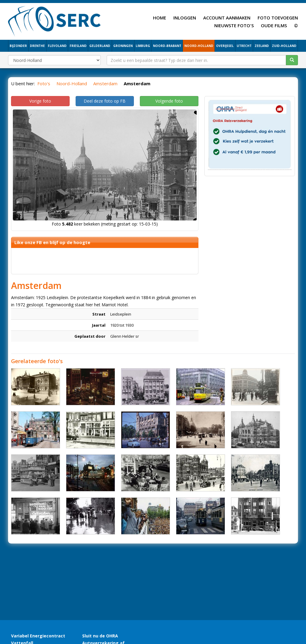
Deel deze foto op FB (105, 101)
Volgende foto (169, 101)
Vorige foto (40, 101)
